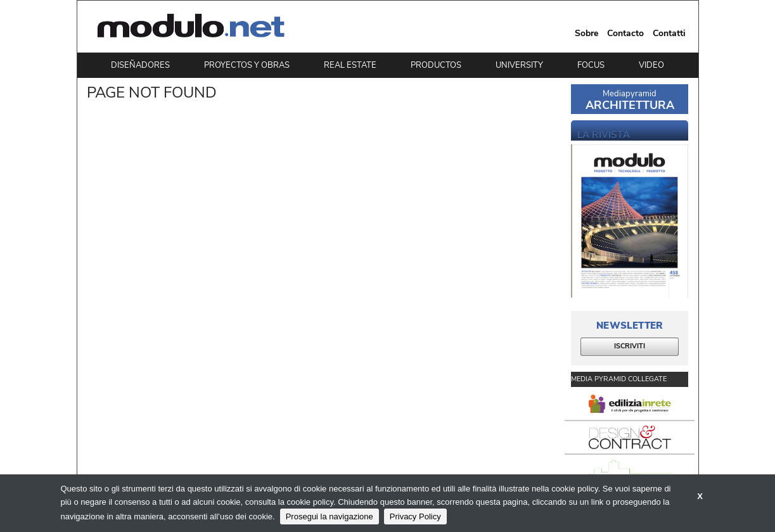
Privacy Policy (415, 516)
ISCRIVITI (630, 346)
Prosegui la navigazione (330, 516)
